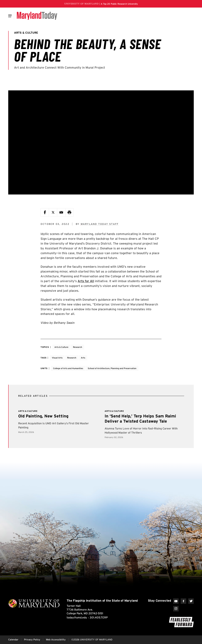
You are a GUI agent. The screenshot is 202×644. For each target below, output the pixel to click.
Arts (83, 358)
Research (78, 347)
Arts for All (86, 281)
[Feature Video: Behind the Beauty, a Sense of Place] (101, 143)
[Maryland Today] (37, 16)
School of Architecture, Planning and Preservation (112, 368)
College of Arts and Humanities (68, 368)
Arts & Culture (61, 347)
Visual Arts (57, 358)
